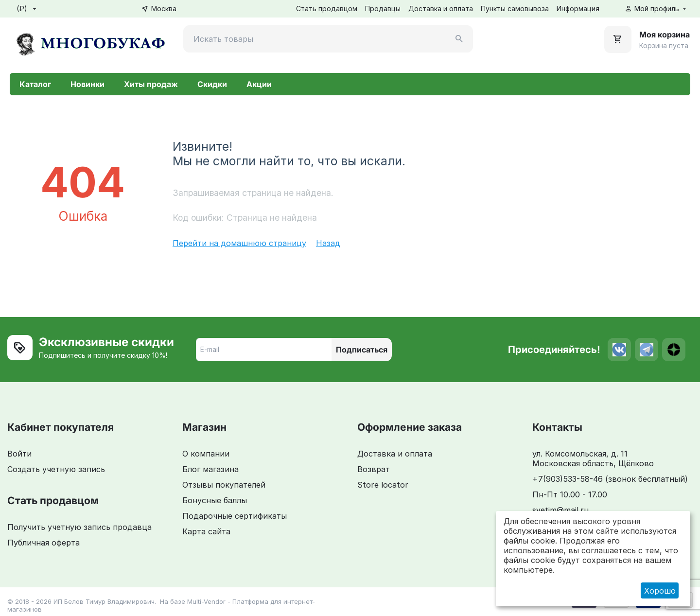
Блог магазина (210, 469)
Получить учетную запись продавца (79, 527)
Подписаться (362, 350)
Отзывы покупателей (224, 485)
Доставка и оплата (441, 9)
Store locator (383, 485)
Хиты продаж (151, 84)
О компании (206, 454)
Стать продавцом (327, 9)
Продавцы (383, 9)
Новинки (87, 84)
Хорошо (660, 591)
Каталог (35, 84)
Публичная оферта (44, 543)
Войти (19, 454)
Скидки (212, 84)
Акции (259, 84)
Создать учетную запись (56, 469)
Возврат (374, 469)
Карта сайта (206, 531)
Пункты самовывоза (515, 9)
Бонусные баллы (215, 500)
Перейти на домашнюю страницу (239, 243)
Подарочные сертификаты (235, 516)
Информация (578, 9)
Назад (328, 243)
